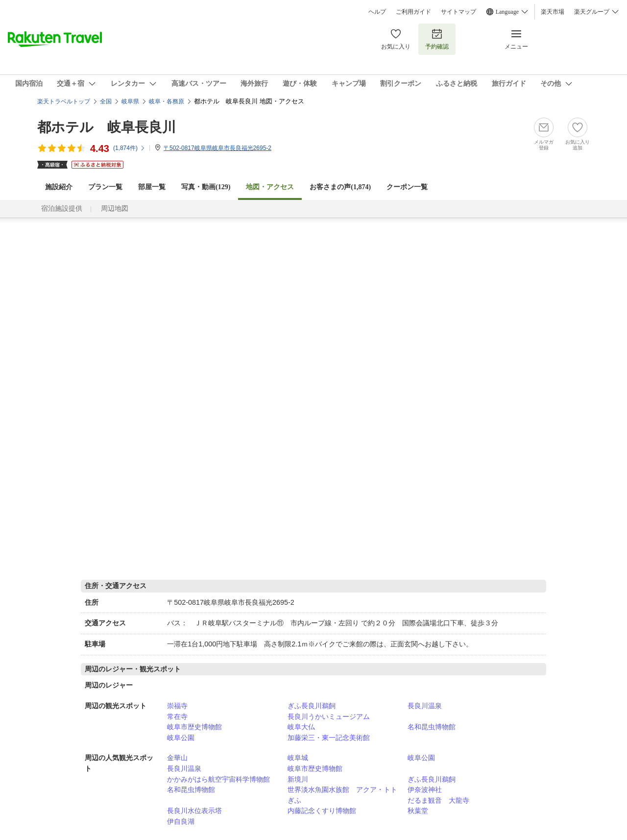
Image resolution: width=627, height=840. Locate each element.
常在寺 (177, 716)
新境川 (298, 779)
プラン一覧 (105, 187)
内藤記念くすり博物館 (322, 811)
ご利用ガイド (413, 12)
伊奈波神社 (425, 790)
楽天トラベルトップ (64, 101)
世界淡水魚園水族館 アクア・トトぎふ (342, 795)
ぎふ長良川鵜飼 (312, 706)
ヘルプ (377, 12)
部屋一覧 (152, 187)
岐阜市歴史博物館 (194, 727)
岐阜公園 (181, 738)
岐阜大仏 (301, 727)
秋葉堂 (418, 811)
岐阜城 (298, 758)
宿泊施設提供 (62, 209)
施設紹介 (59, 187)
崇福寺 (177, 706)
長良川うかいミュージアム (329, 716)
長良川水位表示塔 (194, 811)
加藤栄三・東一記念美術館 (329, 738)
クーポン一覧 (407, 187)
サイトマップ (458, 12)
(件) (129, 148)
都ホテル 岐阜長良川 (107, 127)
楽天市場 (553, 12)
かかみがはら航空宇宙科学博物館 (218, 779)
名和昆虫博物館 (432, 727)
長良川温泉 (425, 706)
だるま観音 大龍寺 (438, 800)
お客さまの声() (340, 187)
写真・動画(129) (206, 187)
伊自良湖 (181, 821)
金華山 (177, 758)
